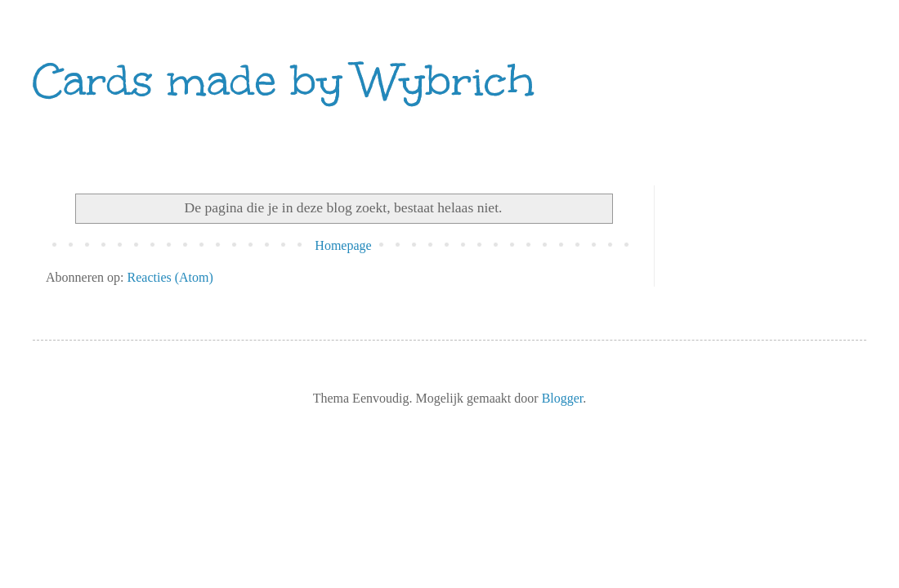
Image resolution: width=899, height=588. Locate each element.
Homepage (343, 245)
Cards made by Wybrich (284, 80)
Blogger (563, 398)
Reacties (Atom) (170, 277)
